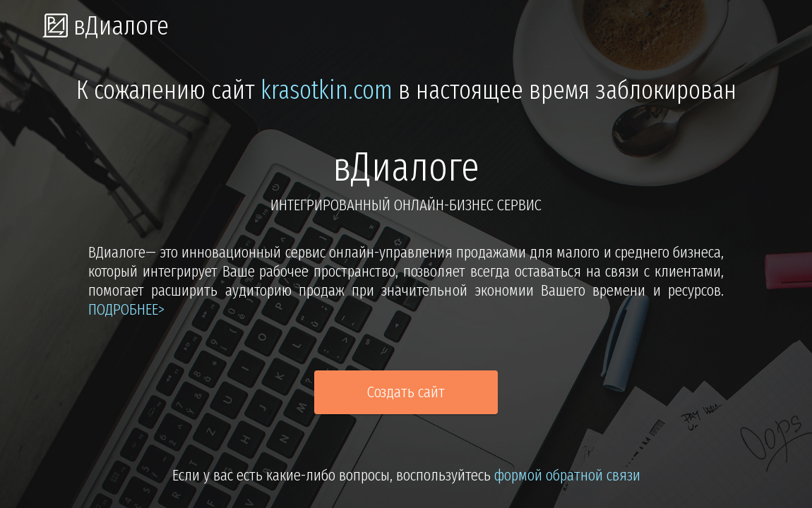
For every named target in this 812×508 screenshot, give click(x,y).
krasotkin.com (327, 90)
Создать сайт (406, 392)
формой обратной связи (567, 475)
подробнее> (126, 309)
